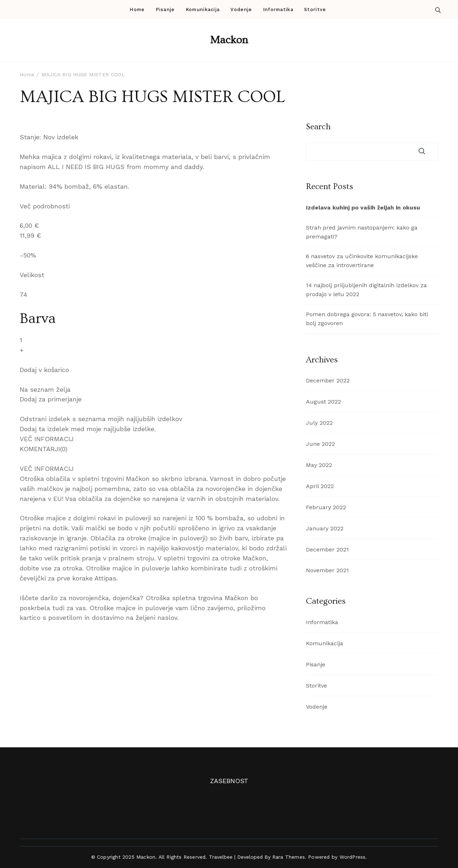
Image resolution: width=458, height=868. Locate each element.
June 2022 (320, 444)
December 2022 (328, 380)
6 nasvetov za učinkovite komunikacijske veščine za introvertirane (362, 261)
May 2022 (319, 465)
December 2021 (327, 549)
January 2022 (325, 528)
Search (318, 127)
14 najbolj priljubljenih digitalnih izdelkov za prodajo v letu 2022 (366, 290)
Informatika (278, 9)
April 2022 (320, 486)
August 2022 (323, 402)
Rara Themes (289, 857)
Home (137, 9)
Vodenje (241, 9)
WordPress (353, 857)
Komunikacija (203, 9)
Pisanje (165, 9)
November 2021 (327, 570)
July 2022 (319, 423)
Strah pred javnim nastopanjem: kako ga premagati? (362, 232)
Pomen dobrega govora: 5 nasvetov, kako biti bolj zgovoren (367, 319)
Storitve (315, 9)
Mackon (229, 40)
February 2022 (326, 507)
